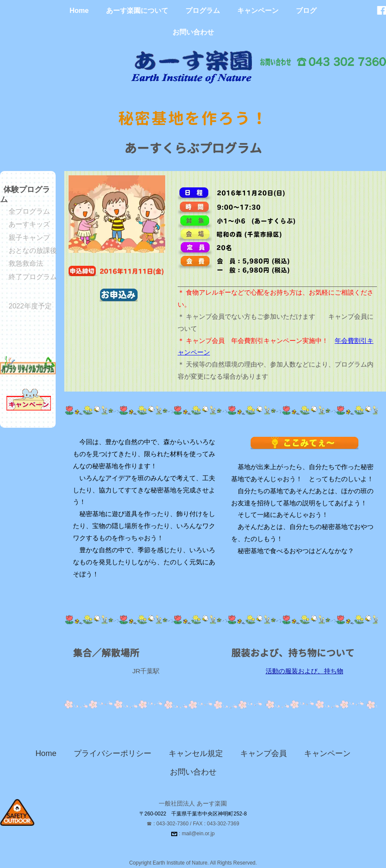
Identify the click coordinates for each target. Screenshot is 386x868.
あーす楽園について (137, 11)
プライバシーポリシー (113, 753)
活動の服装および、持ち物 (304, 671)
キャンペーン (258, 11)
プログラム (203, 11)
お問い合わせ (193, 32)
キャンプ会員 (264, 753)
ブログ (306, 11)
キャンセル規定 (196, 753)
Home (79, 11)
